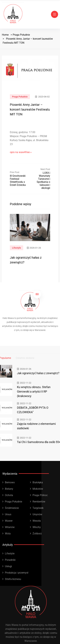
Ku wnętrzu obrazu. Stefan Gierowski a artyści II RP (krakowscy (34, 391)
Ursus (8, 514)
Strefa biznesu (13, 579)
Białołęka (38, 482)
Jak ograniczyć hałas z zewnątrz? (38, 373)
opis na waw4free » (21, 152)
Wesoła (37, 521)
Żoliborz (37, 534)
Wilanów (10, 527)
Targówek (38, 508)
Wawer (9, 521)
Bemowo (10, 482)
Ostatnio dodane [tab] (25, 358)
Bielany (9, 489)
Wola (8, 534)
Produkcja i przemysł (17, 573)
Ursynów (37, 514)
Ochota (9, 495)
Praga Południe (21, 35)
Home (5, 35)
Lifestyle (17, 248)
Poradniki (10, 560)
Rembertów (39, 502)
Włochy (37, 527)
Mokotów (38, 489)
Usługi (8, 566)
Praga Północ (40, 495)
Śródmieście (12, 508)
